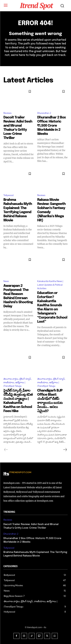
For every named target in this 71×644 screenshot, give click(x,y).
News (6, 281)
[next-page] (65, 450)
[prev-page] (6, 450)
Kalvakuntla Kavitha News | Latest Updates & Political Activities (50, 285)
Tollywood (8, 195)
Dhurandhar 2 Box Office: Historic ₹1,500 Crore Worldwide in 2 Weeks (52, 126)
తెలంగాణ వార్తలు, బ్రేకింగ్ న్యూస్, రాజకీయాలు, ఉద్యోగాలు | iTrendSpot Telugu (17, 382)
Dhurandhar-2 (44, 113)
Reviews (7, 113)
